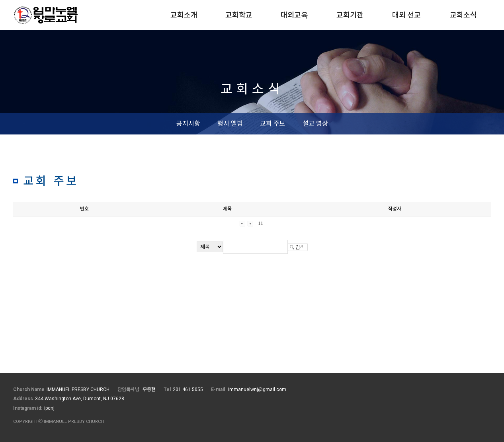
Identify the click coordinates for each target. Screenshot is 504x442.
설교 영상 (315, 124)
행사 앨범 (230, 124)
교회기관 (350, 15)
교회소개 (184, 15)
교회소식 (463, 15)
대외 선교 (406, 15)
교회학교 (239, 15)
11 (261, 223)
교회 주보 (273, 124)
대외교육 (294, 15)
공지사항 (188, 124)
